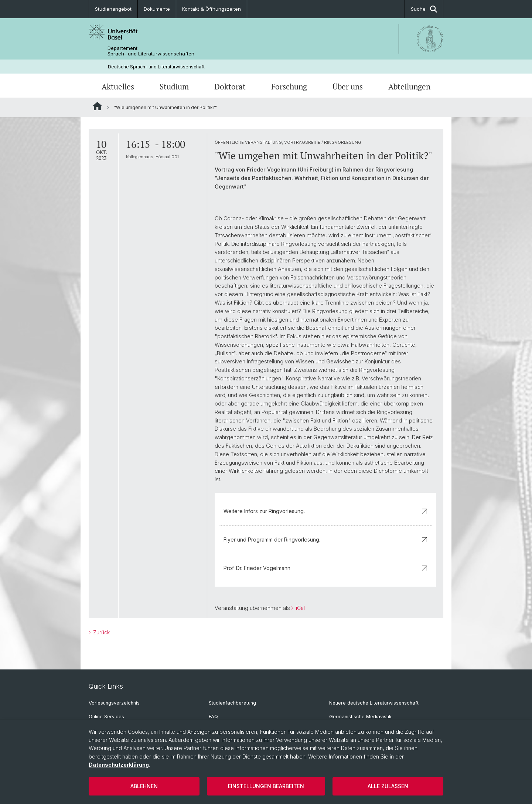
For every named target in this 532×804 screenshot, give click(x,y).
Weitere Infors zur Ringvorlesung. (325, 511)
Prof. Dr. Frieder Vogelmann (325, 568)
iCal (300, 608)
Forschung (289, 86)
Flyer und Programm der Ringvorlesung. (325, 540)
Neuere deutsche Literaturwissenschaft (374, 703)
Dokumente (157, 9)
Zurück (101, 633)
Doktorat (230, 86)
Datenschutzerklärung (119, 765)
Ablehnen (144, 786)
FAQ (213, 717)
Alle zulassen (388, 786)
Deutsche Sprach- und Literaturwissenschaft (156, 67)
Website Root (97, 106)
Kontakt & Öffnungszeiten (212, 9)
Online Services (106, 717)
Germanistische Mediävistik (360, 717)
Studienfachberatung (232, 703)
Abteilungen (409, 86)
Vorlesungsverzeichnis (114, 703)
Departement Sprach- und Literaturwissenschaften (151, 51)
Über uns (348, 86)
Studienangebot (113, 9)
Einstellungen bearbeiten (266, 786)
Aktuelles (118, 86)
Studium (174, 86)
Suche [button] (424, 9)
